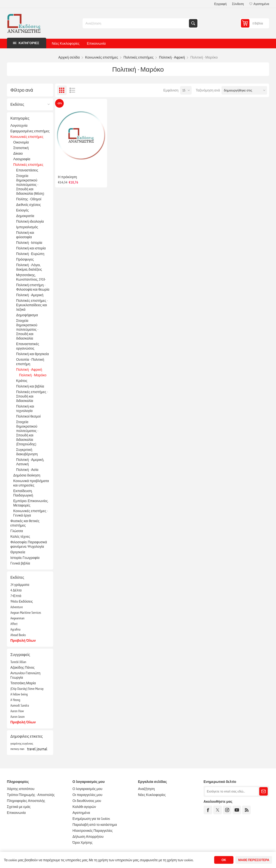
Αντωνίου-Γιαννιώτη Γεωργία (25, 675)
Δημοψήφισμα (27, 315)
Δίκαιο (18, 153)
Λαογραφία (22, 159)
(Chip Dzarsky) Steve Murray (27, 689)
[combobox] (136, 23)
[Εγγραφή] (231, 791)
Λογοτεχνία (19, 125)
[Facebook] (208, 810)
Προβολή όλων (23, 640)
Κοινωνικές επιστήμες (27, 137)
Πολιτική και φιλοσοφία (25, 235)
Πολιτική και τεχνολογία (25, 408)
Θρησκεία (18, 552)
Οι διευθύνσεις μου (87, 801)
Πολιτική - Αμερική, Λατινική (30, 462)
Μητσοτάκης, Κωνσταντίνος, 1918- (31, 277)
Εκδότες (17, 104)
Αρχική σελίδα (69, 57)
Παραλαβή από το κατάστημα (95, 825)
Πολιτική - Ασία (27, 470)
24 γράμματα (20, 585)
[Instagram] (227, 810)
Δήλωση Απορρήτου (88, 837)
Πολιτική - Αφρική (29, 369)
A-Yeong (15, 700)
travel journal (37, 749)
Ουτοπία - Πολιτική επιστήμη (30, 362)
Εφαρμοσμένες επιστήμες (30, 131)
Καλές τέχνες (20, 536)
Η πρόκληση (68, 177)
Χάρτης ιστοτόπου (21, 789)
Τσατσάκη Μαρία (23, 683)
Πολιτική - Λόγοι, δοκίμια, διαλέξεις (29, 267)
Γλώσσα (17, 531)
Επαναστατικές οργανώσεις (28, 346)
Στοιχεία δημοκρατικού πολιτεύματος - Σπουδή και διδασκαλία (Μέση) (30, 185)
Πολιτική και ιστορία (31, 248)
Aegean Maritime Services (26, 613)
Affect (14, 624)
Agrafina (15, 629)
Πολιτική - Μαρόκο (33, 375)
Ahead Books (18, 635)
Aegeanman (17, 618)
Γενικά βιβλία (20, 563)
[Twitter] (218, 810)
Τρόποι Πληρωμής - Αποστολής (31, 795)
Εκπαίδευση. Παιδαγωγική (23, 493)
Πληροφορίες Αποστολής (26, 801)
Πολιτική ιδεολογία (30, 221)
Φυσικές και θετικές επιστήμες (25, 523)
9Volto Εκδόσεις (22, 601)
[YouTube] (237, 810)
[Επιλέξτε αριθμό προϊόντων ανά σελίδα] (186, 90)
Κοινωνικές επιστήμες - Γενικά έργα (31, 513)
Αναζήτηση (193, 23)
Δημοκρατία (25, 216)
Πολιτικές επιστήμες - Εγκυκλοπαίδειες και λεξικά (32, 305)
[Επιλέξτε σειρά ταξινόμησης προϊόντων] (244, 90)
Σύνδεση (238, 4)
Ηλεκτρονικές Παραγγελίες (93, 831)
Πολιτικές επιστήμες (28, 165)
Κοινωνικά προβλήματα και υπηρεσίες (31, 483)
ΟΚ (224, 860)
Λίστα (72, 90)
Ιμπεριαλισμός (27, 227)
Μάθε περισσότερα (254, 860)
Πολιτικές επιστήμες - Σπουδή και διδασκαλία (32, 396)
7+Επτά (16, 596)
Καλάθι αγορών (84, 807)
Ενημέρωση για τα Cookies (91, 819)
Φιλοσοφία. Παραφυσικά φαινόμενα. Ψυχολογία (29, 544)
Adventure (17, 607)
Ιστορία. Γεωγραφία (25, 558)
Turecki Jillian (18, 662)
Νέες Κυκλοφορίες (66, 43)
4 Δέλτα (16, 590)
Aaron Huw (17, 711)
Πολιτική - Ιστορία (29, 243)
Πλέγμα (62, 90)
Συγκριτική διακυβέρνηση (27, 452)
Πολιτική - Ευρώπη (30, 254)
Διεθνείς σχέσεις (29, 205)
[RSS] (246, 810)
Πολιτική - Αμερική (30, 295)
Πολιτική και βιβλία (30, 386)
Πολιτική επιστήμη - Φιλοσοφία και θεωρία (33, 287)
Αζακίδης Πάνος (23, 667)
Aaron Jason (18, 717)
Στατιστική (21, 148)
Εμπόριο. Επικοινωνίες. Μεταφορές (31, 503)
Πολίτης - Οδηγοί (29, 199)
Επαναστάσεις (27, 170)
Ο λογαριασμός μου (87, 789)
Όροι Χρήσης (82, 842)
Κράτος (22, 381)
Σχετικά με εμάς (19, 807)
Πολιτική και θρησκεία (33, 354)
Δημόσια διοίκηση (27, 475)
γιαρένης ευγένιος (22, 743)
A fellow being (19, 694)
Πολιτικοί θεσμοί (28, 416)
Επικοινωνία (96, 43)
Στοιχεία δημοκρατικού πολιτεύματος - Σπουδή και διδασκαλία (27, 329)
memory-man (17, 749)
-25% (59, 103)
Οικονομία (21, 142)
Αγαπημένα (81, 813)
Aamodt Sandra (20, 705)
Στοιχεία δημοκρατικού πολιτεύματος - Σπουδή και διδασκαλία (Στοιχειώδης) (27, 433)
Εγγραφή (220, 4)
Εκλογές (22, 210)
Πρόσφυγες (25, 259)
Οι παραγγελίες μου (87, 795)
